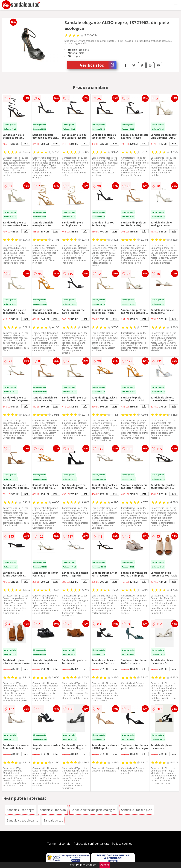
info (26, 144)
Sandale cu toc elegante (22, 820)
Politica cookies (122, 844)
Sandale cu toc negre (21, 810)
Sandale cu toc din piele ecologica (93, 810)
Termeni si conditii (59, 844)
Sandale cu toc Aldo (53, 810)
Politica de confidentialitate (92, 844)
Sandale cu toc (53, 820)
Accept (105, 865)
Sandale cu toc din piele (137, 810)
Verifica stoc (98, 65)
